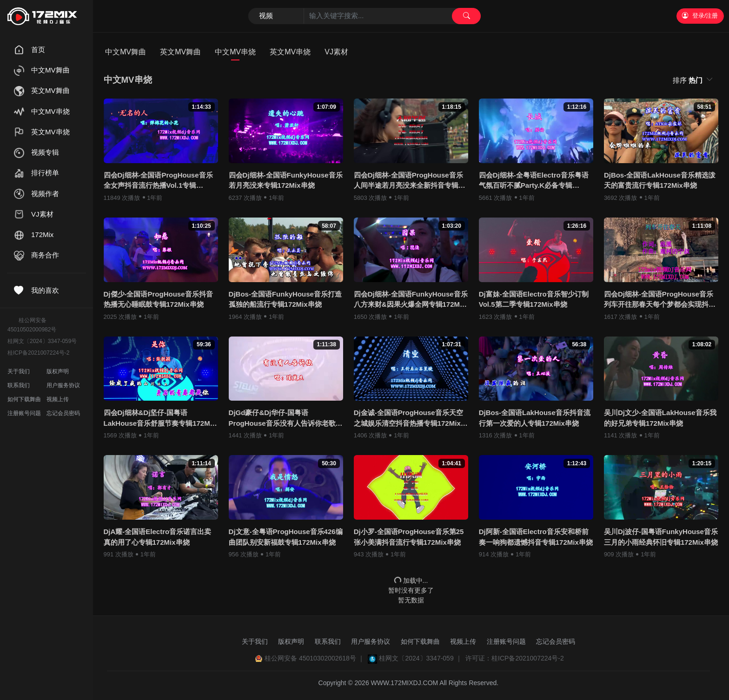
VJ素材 (336, 52)
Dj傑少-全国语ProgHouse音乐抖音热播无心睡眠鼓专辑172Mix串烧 (158, 299)
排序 (689, 80)
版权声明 (58, 371)
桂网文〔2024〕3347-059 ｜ (420, 658)
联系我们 (19, 385)
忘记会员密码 (63, 413)
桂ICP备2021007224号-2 (38, 353)
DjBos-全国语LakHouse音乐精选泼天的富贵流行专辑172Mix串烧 (660, 180)
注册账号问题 (24, 413)
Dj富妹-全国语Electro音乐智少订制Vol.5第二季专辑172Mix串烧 (534, 299)
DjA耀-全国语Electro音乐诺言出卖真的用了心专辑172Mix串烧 (158, 537)
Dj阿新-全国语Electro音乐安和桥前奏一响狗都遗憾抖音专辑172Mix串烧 (536, 537)
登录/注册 (700, 16)
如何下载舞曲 (24, 399)
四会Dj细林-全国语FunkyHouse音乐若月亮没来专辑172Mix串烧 (286, 180)
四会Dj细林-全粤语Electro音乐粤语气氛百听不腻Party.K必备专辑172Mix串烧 (534, 181)
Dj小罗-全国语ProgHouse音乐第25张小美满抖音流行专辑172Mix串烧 (409, 537)
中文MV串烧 (235, 52)
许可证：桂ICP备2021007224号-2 (515, 658)
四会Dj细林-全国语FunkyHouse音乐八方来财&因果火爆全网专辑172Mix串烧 (411, 300)
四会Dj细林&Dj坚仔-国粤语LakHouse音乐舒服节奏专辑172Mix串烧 (160, 419)
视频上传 (58, 399)
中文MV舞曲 (126, 52)
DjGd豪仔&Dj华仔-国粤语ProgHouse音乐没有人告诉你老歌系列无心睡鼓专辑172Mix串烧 (286, 419)
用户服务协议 (63, 385)
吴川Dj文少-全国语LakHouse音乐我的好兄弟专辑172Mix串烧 (660, 418)
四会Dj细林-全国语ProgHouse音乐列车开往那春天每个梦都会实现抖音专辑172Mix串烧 (660, 300)
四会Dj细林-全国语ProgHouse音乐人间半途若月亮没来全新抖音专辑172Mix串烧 (408, 181)
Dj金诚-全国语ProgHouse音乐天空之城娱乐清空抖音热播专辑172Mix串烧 (411, 419)
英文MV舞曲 (180, 52)
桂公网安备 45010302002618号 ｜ (315, 658)
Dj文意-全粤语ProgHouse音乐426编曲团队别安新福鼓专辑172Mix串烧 (286, 537)
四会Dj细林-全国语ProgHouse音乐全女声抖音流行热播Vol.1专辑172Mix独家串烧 (158, 181)
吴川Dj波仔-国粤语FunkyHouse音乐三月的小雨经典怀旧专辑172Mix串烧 (661, 537)
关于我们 (19, 371)
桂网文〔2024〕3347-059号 (42, 341)
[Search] (364, 16)
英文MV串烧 (290, 52)
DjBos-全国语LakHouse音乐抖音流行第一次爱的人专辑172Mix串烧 (535, 418)
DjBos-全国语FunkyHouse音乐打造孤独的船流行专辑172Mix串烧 (285, 299)
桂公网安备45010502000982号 (32, 325)
